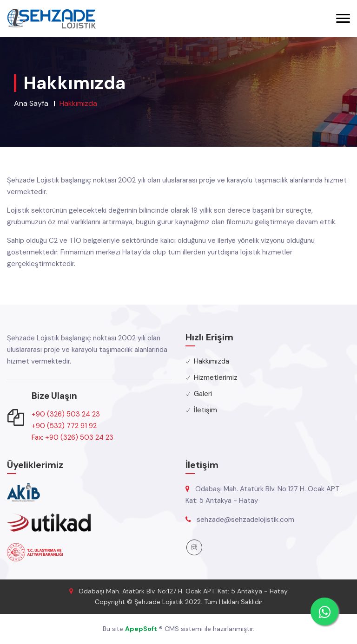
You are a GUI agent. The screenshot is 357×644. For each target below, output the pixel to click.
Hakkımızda (212, 361)
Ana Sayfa (31, 103)
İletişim (205, 410)
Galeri (203, 394)
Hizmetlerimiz (216, 377)
